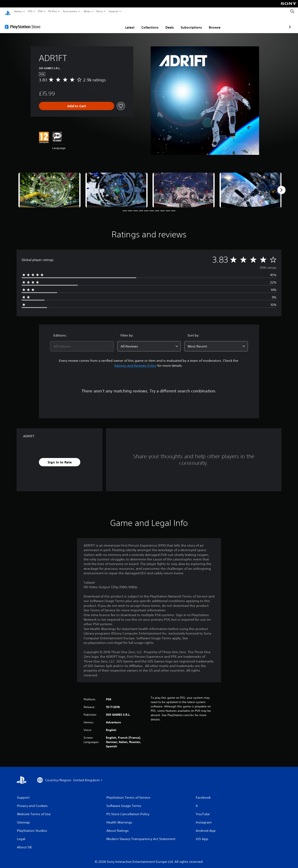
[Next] (281, 186)
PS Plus (53, 11)
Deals (145, 23)
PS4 (40, 11)
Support (114, 11)
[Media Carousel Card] (49, 186)
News (87, 11)
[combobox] (82, 342)
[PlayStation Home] (8, 11)
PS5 (30, 11)
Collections (126, 23)
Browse (190, 23)
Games (18, 11)
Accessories (70, 11)
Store (100, 11)
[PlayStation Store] (24, 23)
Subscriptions (167, 23)
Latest (106, 23)
